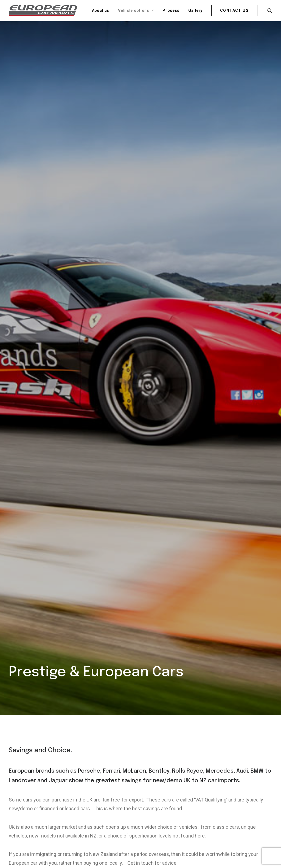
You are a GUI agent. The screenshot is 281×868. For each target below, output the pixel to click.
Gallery (195, 10)
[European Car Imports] (43, 10)
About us (101, 10)
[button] (270, 10)
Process (171, 10)
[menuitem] (101, 10)
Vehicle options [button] (136, 10)
